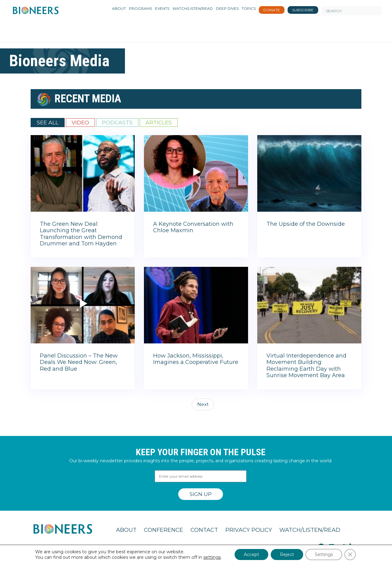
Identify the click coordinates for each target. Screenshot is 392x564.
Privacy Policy (249, 530)
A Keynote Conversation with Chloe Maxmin (193, 227)
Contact (204, 530)
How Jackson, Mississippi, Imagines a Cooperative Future (196, 359)
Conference (164, 530)
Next (203, 404)
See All (48, 122)
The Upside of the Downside (306, 224)
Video (80, 122)
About (126, 530)
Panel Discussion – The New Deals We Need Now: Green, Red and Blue (79, 362)
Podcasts (117, 122)
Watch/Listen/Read (310, 530)
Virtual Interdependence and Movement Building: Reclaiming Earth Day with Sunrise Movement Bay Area (306, 366)
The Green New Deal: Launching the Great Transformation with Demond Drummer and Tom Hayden (81, 234)
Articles (159, 122)
